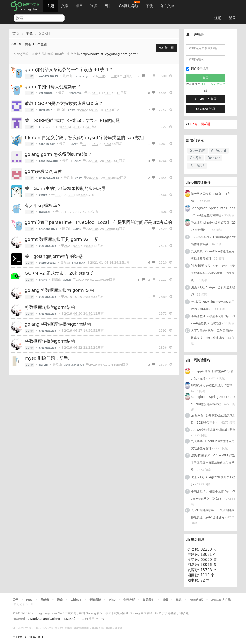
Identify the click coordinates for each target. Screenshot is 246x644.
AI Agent (219, 151)
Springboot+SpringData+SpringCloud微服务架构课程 (213, 212)
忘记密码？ (218, 84)
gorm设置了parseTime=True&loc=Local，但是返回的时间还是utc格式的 (98, 222)
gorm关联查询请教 (43, 171)
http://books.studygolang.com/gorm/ (109, 54)
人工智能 (197, 166)
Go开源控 (198, 151)
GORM (29, 76)
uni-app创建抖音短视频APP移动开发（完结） (212, 375)
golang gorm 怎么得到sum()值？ (58, 154)
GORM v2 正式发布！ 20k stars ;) (59, 273)
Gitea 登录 (206, 109)
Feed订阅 (196, 600)
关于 (15, 600)
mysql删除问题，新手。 (49, 358)
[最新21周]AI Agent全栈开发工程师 (213, 291)
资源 (94, 6)
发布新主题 (166, 48)
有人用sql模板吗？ (43, 205)
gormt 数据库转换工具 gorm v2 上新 (62, 239)
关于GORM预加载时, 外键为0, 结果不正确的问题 (72, 120)
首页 (16, 34)
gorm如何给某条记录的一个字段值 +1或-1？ (69, 70)
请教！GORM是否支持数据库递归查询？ (64, 103)
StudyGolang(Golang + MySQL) (53, 619)
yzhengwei (76, 93)
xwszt (72, 110)
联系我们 (148, 600)
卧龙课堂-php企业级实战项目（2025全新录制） (213, 226)
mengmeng (81, 76)
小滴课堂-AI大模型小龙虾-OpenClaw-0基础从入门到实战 (213, 320)
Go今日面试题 (200, 124)
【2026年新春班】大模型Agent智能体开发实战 (213, 241)
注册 (218, 18)
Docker (214, 158)
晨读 (60, 600)
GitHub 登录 (206, 99)
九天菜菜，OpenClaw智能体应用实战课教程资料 (213, 255)
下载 (149, 6)
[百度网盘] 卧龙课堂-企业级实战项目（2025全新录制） (213, 419)
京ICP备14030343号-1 (28, 637)
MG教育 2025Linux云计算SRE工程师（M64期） (213, 305)
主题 (50, 6)
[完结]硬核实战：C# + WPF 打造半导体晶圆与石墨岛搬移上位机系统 (213, 273)
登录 (232, 18)
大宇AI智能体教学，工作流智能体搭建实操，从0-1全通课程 (213, 334)
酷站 (179, 600)
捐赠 (165, 600)
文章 (65, 6)
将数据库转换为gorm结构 (50, 307)
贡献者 (45, 600)
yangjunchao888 (74, 365)
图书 (108, 6)
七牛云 (100, 619)
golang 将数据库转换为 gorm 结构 (59, 290)
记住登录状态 (197, 69)
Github (76, 600)
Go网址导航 (129, 5)
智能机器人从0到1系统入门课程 (212, 386)
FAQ (29, 600)
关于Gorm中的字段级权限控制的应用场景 (65, 188)
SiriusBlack (78, 263)
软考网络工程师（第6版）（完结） (211, 197)
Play (112, 600)
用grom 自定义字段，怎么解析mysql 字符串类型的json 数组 (84, 137)
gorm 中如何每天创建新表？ (53, 87)
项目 (79, 6)
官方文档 (169, 6)
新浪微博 (95, 600)
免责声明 (129, 600)
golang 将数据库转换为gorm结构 (58, 324)
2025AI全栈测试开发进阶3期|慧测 (213, 430)
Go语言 (196, 158)
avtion (77, 229)
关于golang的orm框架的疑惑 (54, 256)
